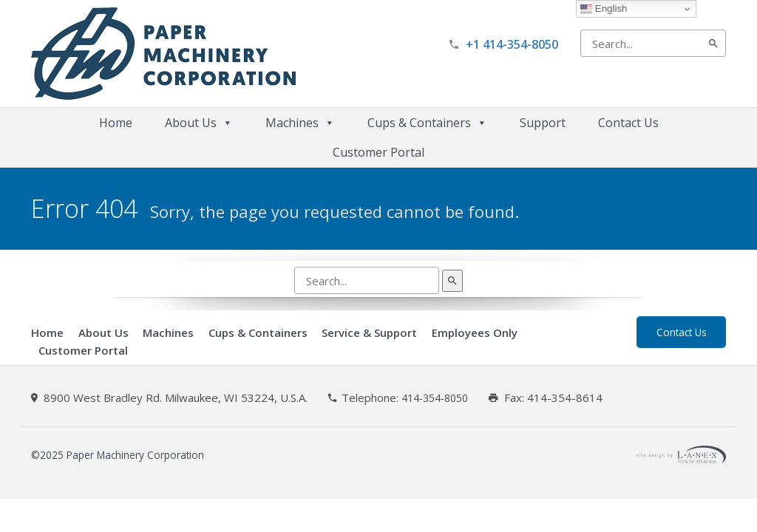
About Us (199, 123)
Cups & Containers (427, 123)
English (604, 9)
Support (543, 123)
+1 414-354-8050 (512, 44)
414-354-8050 (435, 398)
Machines (300, 123)
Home (116, 123)
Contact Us (628, 123)
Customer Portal (378, 152)
